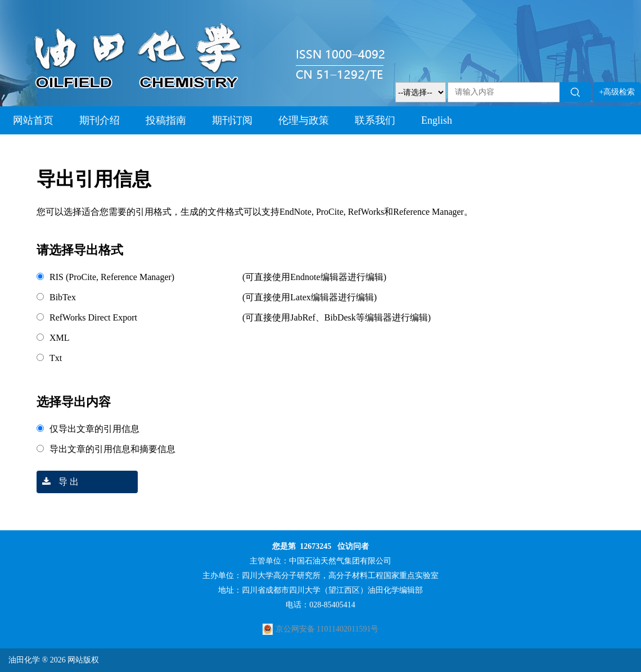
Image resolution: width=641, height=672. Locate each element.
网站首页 (33, 120)
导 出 (58, 482)
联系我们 (375, 120)
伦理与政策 (304, 120)
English (437, 120)
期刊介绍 (100, 120)
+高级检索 (617, 92)
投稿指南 (166, 120)
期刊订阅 (232, 120)
